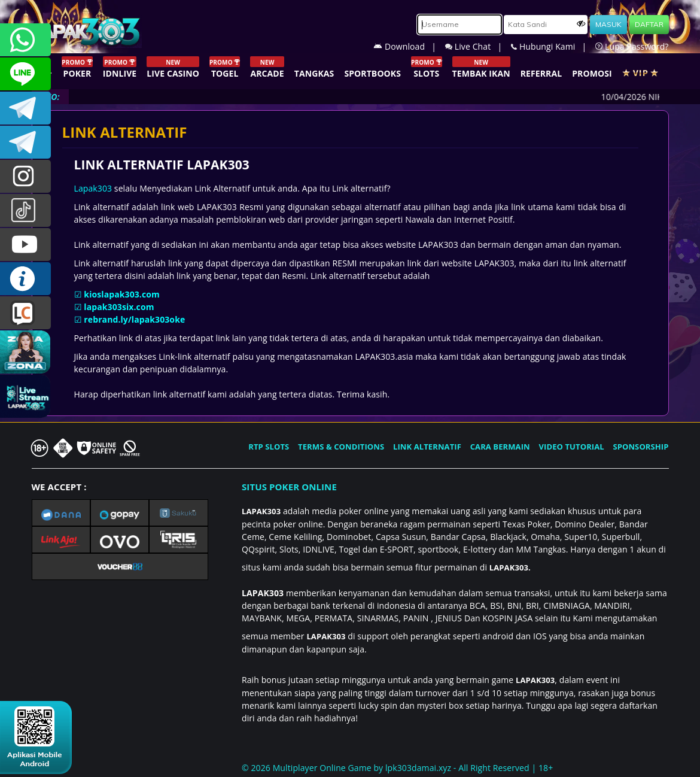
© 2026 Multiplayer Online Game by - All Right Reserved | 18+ (397, 768)
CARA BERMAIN (500, 447)
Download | (409, 46)
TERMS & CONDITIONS (341, 447)
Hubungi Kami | (553, 46)
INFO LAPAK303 (25, 279)
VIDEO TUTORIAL (572, 447)
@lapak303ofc (25, 210)
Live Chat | (478, 46)
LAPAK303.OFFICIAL (25, 245)
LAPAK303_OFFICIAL (25, 142)
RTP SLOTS (269, 447)
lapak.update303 (25, 176)
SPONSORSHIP (640, 447)
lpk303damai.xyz (418, 768)
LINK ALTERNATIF (427, 447)
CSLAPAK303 (25, 74)
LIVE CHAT (25, 313)
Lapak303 (93, 188)
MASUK (608, 24)
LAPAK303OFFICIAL (25, 108)
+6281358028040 (25, 40)
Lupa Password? (632, 46)
